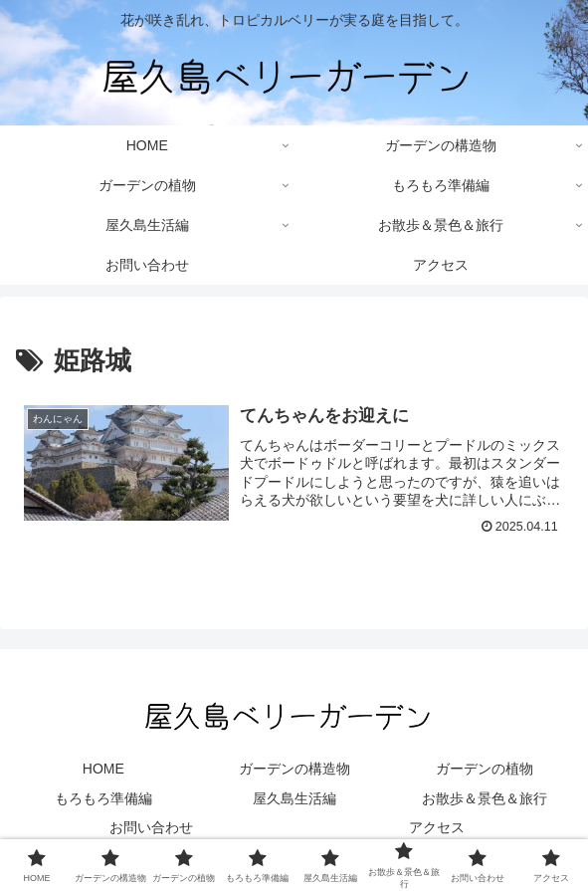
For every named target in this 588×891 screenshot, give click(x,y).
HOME (103, 769)
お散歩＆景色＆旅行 (485, 798)
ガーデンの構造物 (294, 769)
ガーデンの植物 (485, 769)
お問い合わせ (151, 827)
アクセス (437, 827)
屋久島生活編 (294, 798)
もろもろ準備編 (103, 798)
